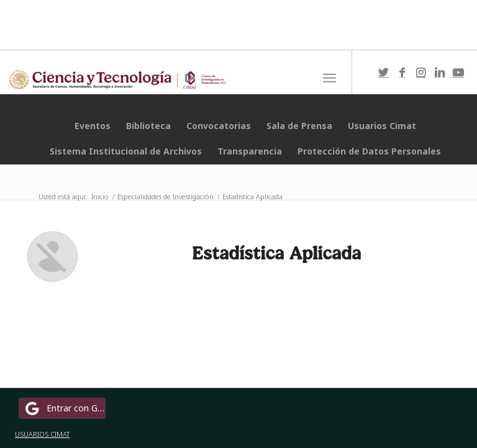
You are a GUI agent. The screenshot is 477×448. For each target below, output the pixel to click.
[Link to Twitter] (384, 72)
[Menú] (329, 78)
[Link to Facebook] (402, 72)
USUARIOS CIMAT (42, 434)
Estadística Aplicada (276, 253)
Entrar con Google (64, 408)
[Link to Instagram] (421, 72)
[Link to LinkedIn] (440, 72)
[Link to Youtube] (458, 72)
